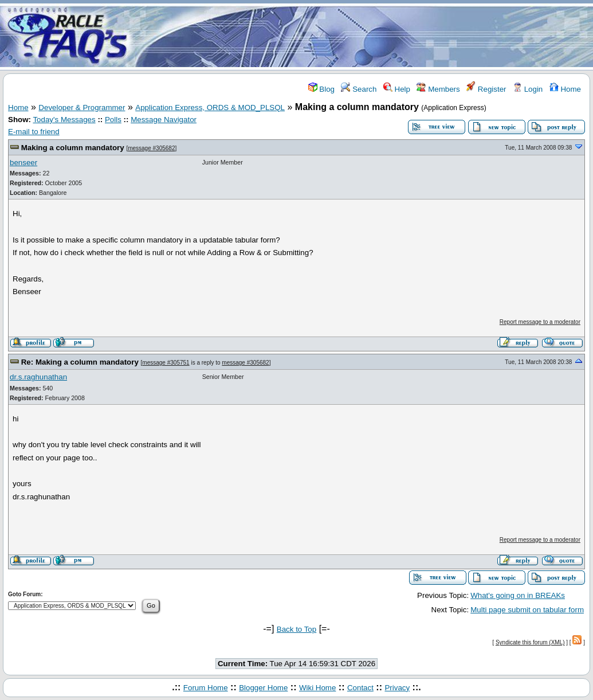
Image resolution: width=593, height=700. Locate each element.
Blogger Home (263, 688)
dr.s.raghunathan (38, 377)
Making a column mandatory (73, 148)
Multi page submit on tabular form (527, 610)
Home (565, 89)
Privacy (397, 688)
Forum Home (206, 688)
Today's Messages (64, 120)
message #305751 (166, 363)
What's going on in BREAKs (518, 595)
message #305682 (151, 148)
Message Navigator (164, 120)
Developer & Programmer (82, 107)
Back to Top (296, 629)
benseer (23, 163)
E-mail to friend (34, 132)
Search (359, 89)
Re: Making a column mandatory (80, 362)
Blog (321, 89)
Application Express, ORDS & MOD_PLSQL (210, 107)
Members (438, 89)
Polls (113, 120)
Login (528, 89)
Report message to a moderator (540, 322)
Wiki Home (317, 688)
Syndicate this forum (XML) (530, 642)
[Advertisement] (364, 36)
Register (486, 89)
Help (397, 89)
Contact (360, 688)
